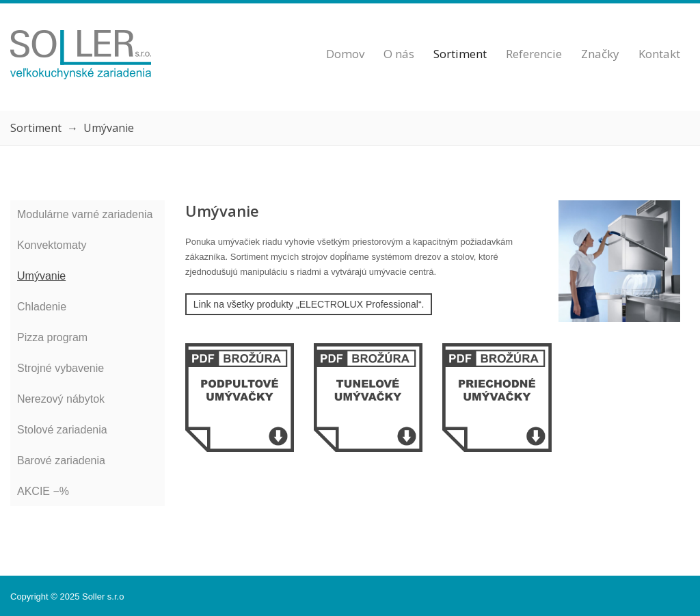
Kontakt (659, 54)
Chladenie (42, 307)
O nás (399, 54)
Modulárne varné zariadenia (85, 214)
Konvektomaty (52, 245)
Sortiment (460, 54)
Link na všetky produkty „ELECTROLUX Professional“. (309, 304)
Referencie (534, 54)
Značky (600, 54)
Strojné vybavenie (60, 368)
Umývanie (41, 276)
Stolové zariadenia (62, 430)
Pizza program (52, 337)
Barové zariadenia (61, 460)
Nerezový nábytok (61, 399)
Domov (345, 54)
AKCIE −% (43, 491)
